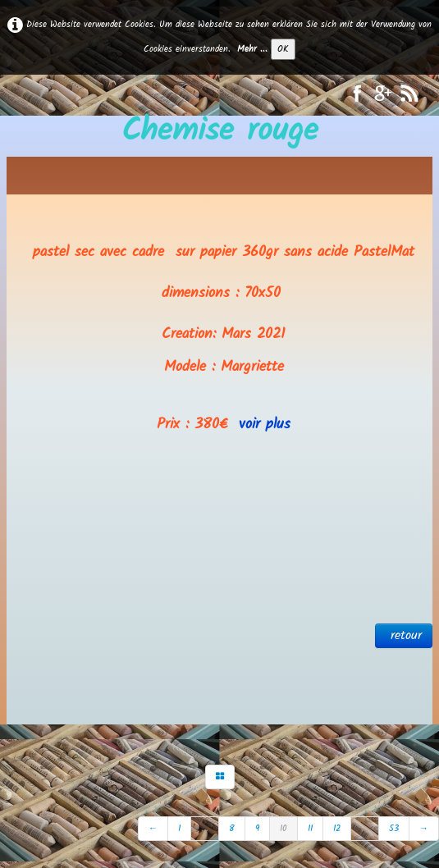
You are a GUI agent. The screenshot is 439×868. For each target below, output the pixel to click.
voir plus (265, 424)
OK (283, 49)
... (205, 829)
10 (284, 829)
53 (394, 829)
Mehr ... (252, 49)
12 (337, 829)
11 (310, 829)
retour (404, 635)
